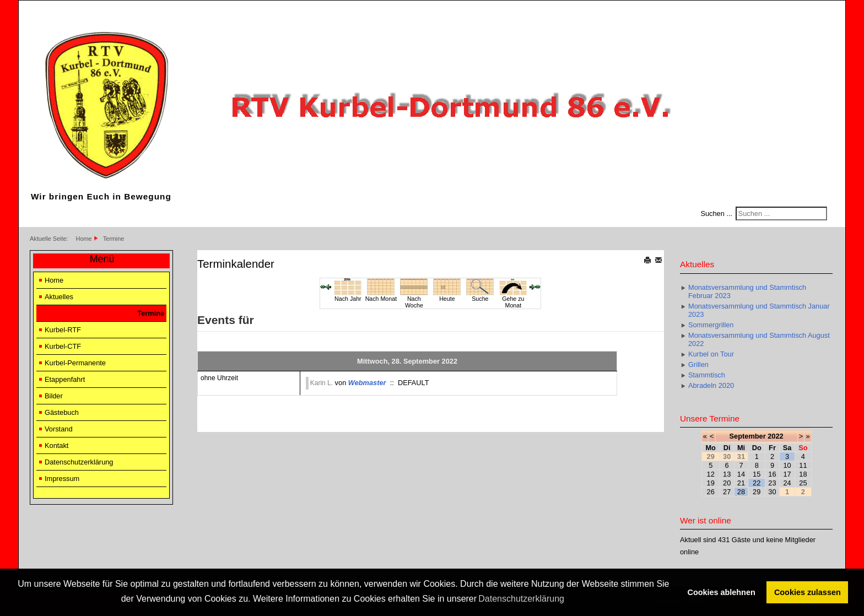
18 (803, 474)
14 (741, 474)
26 (711, 492)
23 (772, 483)
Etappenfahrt (65, 379)
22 (757, 483)
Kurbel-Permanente (75, 363)
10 (787, 465)
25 (803, 483)
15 (757, 474)
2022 (775, 436)
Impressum (62, 479)
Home (54, 280)
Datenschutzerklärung (79, 462)
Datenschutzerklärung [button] (521, 599)
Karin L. (322, 383)
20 (727, 483)
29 (757, 492)
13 (727, 474)
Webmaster (367, 383)
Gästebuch (62, 412)
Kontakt (56, 445)
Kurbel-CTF (63, 346)
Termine (151, 313)
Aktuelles (59, 297)
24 (787, 483)
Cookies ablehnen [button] (722, 592)
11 (803, 465)
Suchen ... (716, 214)
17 (787, 474)
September (748, 436)
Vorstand (59, 429)
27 (727, 492)
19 (711, 483)
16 (772, 474)
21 (741, 483)
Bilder (54, 396)
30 (772, 492)
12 (711, 474)
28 (741, 492)
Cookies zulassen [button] (808, 592)
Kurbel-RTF (63, 330)
